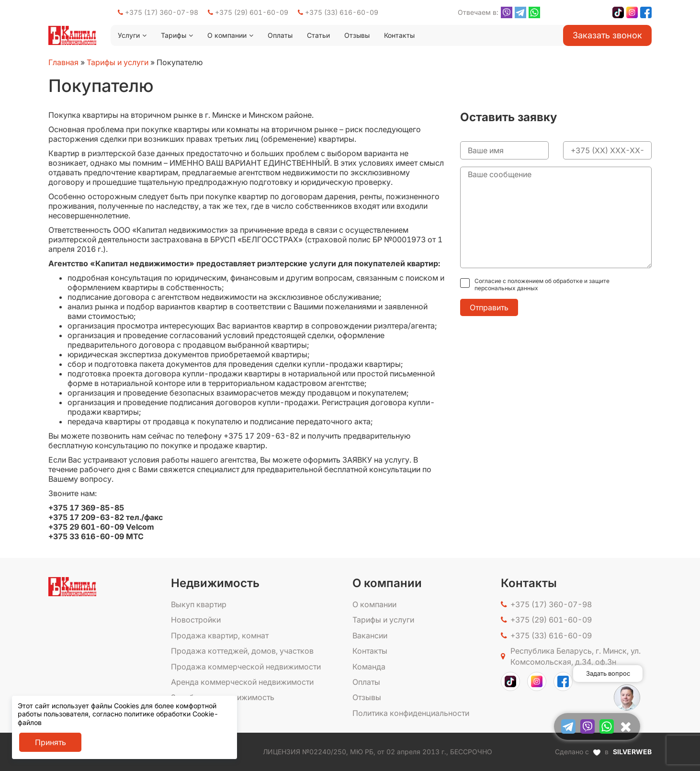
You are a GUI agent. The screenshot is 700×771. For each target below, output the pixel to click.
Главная (63, 62)
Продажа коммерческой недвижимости (246, 667)
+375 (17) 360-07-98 (158, 12)
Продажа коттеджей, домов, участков (242, 651)
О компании (227, 35)
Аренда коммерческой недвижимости (242, 682)
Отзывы (357, 35)
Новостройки (196, 620)
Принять (51, 742)
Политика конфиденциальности (411, 713)
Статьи (318, 35)
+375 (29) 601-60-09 (248, 12)
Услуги (129, 35)
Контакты (399, 35)
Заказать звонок (607, 35)
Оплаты (280, 35)
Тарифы (174, 35)
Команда (369, 667)
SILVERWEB (632, 752)
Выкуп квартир (199, 604)
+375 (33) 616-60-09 (338, 12)
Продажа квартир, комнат (220, 635)
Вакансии (370, 635)
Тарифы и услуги (118, 62)
